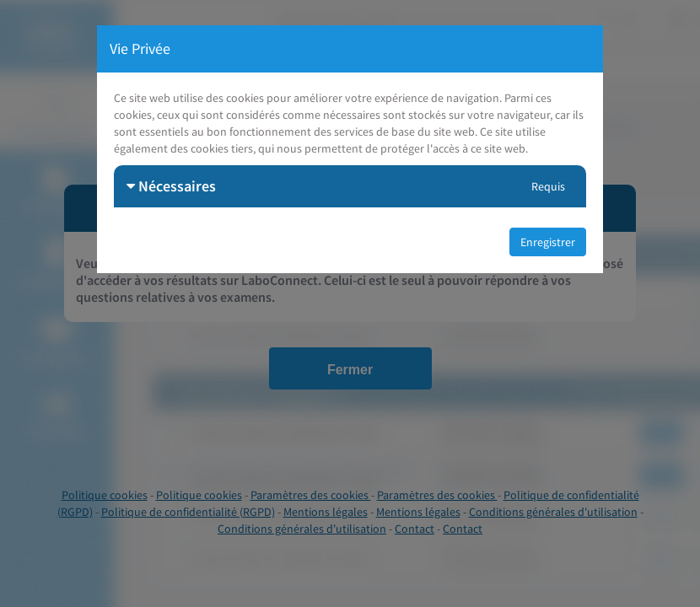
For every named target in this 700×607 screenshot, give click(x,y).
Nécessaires (171, 186)
